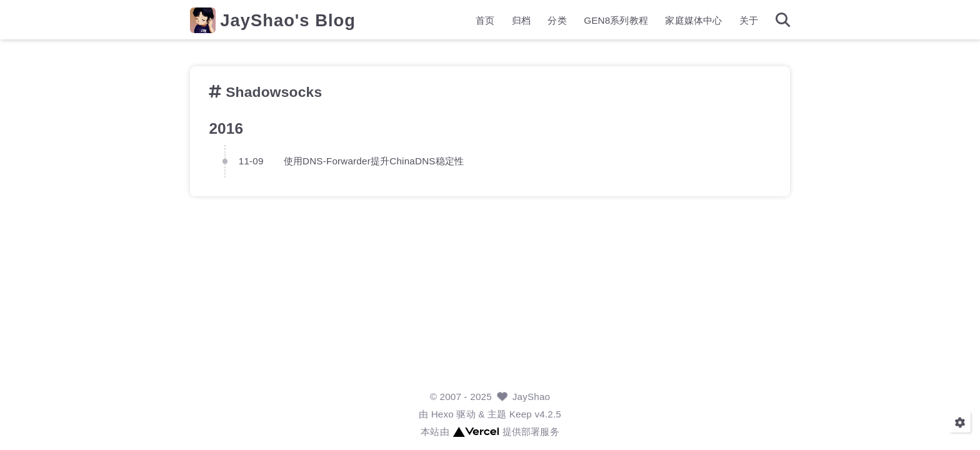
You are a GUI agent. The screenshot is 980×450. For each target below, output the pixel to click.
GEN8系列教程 (616, 22)
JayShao (532, 397)
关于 (749, 22)
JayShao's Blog (288, 22)
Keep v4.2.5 (535, 414)
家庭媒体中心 (693, 22)
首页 (485, 22)
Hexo (442, 414)
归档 (521, 22)
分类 (557, 22)
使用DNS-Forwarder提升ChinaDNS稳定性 (374, 160)
